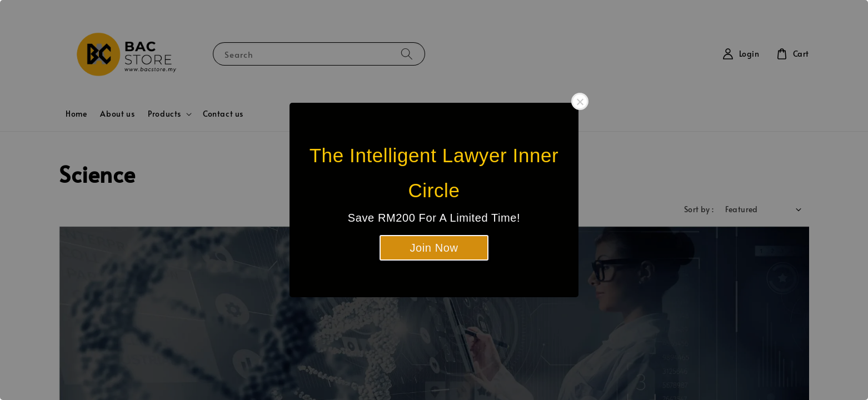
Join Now (434, 248)
